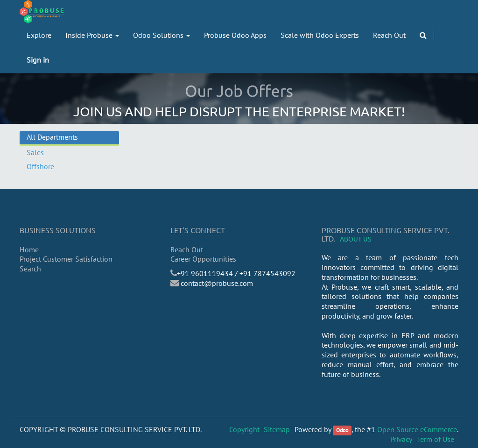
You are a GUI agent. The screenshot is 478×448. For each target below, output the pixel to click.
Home (29, 249)
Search (30, 269)
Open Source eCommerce (417, 429)
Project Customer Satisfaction (66, 259)
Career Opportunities (203, 259)
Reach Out (187, 249)
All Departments (52, 137)
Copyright (244, 429)
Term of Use (436, 439)
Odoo (342, 430)
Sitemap (277, 429)
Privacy (401, 439)
